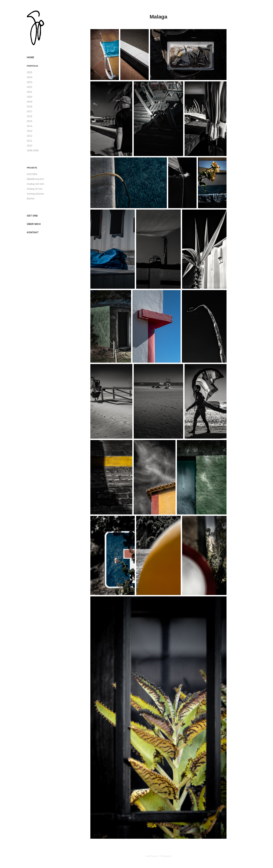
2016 (30, 116)
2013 (30, 131)
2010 (30, 146)
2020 (30, 97)
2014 (30, 126)
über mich (34, 224)
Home (30, 57)
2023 (30, 82)
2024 (30, 77)
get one (32, 216)
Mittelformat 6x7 (36, 179)
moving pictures (35, 194)
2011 (30, 141)
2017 (30, 111)
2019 (30, 102)
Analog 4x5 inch (36, 184)
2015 (30, 121)
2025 (30, 72)
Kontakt (33, 232)
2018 (30, 107)
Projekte (32, 168)
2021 (30, 92)
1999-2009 (33, 150)
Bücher (31, 199)
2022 (30, 87)
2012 (30, 136)
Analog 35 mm (35, 189)
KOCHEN (32, 174)
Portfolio (32, 66)
